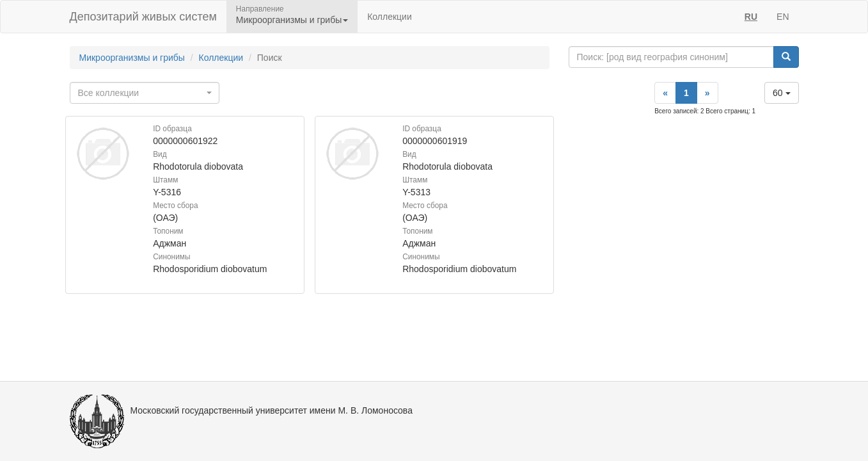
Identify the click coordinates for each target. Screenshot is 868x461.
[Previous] (665, 93)
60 (781, 93)
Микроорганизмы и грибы (132, 58)
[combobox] (145, 93)
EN (783, 17)
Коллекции (390, 17)
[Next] (707, 93)
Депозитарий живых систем (143, 17)
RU (751, 17)
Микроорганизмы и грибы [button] (292, 20)
